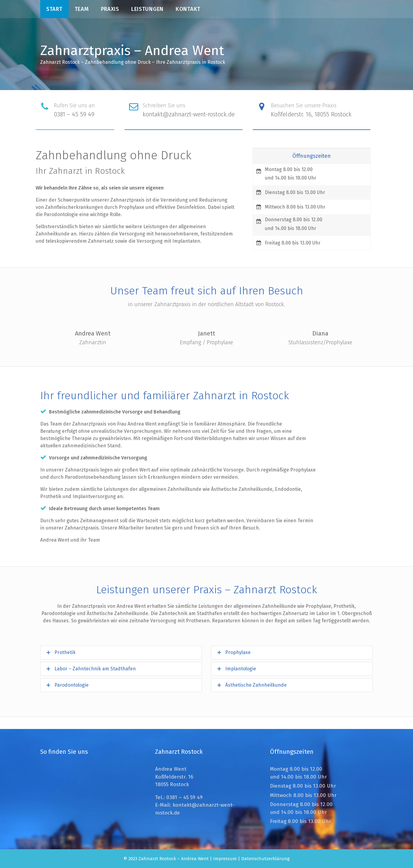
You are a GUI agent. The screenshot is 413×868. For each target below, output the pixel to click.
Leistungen (147, 9)
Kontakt (188, 9)
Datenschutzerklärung (265, 859)
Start (54, 9)
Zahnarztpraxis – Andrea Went (132, 50)
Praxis (110, 9)
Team (82, 9)
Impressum (225, 859)
